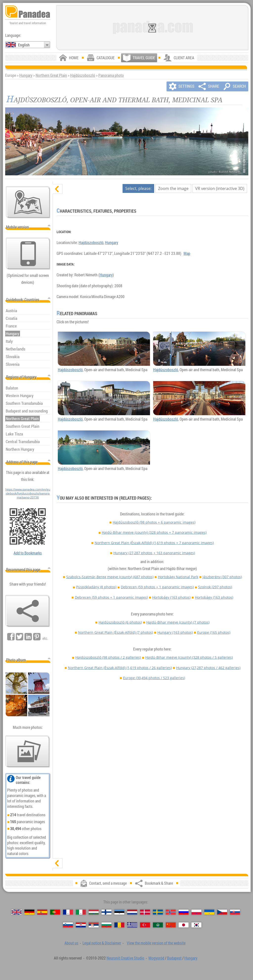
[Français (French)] (68, 912)
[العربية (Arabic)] (158, 925)
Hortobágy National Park (178, 577)
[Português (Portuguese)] (55, 912)
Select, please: (138, 188)
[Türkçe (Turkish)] (145, 925)
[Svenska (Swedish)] (158, 912)
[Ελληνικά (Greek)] (132, 925)
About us (71, 943)
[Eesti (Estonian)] (119, 912)
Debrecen (157, 587)
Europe (214, 632)
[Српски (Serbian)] (94, 925)
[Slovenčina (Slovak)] (235, 912)
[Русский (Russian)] (184, 912)
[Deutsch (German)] (29, 912)
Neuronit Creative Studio (125, 958)
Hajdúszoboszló (83, 75)
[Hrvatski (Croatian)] (81, 925)
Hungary (26, 75)
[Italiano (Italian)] (81, 912)
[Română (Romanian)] (119, 925)
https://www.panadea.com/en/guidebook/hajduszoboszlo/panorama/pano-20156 (28, 493)
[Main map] (28, 202)
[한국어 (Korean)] (196, 925)
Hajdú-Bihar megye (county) (154, 532)
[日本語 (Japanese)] (184, 925)
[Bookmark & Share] (28, 611)
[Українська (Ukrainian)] (209, 912)
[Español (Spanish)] (42, 912)
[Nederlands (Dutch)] (132, 912)
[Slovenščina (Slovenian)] (68, 925)
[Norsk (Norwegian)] (171, 912)
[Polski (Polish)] (196, 912)
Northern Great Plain (51, 75)
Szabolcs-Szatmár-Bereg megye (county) (110, 577)
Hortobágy (171, 597)
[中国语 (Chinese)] (171, 925)
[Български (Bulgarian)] (106, 925)
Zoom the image (173, 188)
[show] (58, 863)
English (24, 45)
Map (187, 253)
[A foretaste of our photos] (28, 752)
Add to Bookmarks (28, 553)
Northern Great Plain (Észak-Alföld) (154, 543)
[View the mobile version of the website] (28, 254)
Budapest (174, 958)
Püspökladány (96, 587)
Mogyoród (156, 958)
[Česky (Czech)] (222, 912)
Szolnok (215, 587)
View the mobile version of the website (156, 943)
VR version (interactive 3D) (220, 188)
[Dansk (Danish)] (145, 912)
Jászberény (222, 577)
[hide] (58, 189)
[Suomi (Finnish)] (106, 912)
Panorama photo (111, 75)
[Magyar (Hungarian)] (94, 912)
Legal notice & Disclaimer (102, 943)
